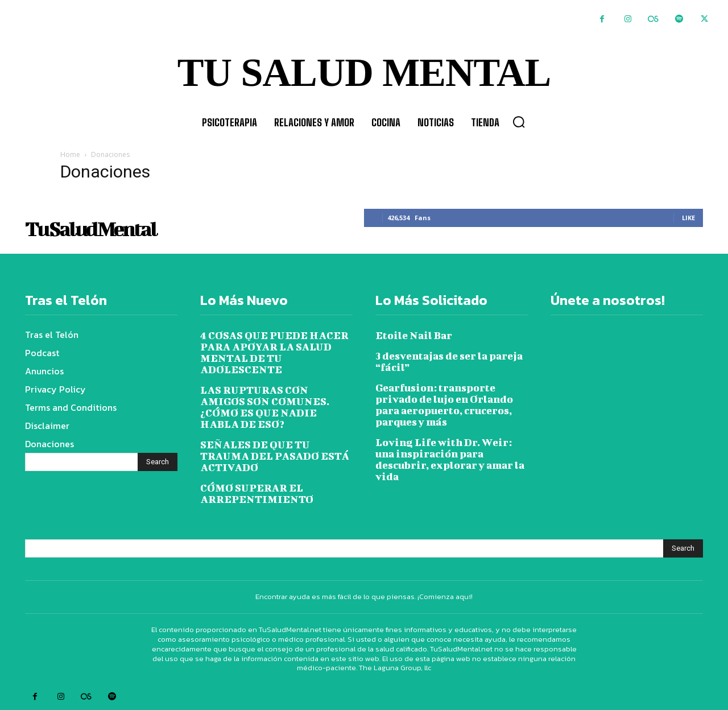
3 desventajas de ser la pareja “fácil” (449, 362)
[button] (519, 122)
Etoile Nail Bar (414, 335)
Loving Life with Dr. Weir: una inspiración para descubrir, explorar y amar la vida (450, 459)
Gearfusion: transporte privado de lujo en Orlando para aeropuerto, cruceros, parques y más (444, 405)
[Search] (158, 462)
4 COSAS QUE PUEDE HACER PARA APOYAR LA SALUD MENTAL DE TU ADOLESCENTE (274, 352)
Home (70, 154)
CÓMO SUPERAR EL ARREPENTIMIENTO (257, 494)
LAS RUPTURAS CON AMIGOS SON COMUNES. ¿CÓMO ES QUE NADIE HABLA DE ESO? (265, 407)
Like (688, 218)
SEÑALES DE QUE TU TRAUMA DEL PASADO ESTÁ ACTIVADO (275, 456)
